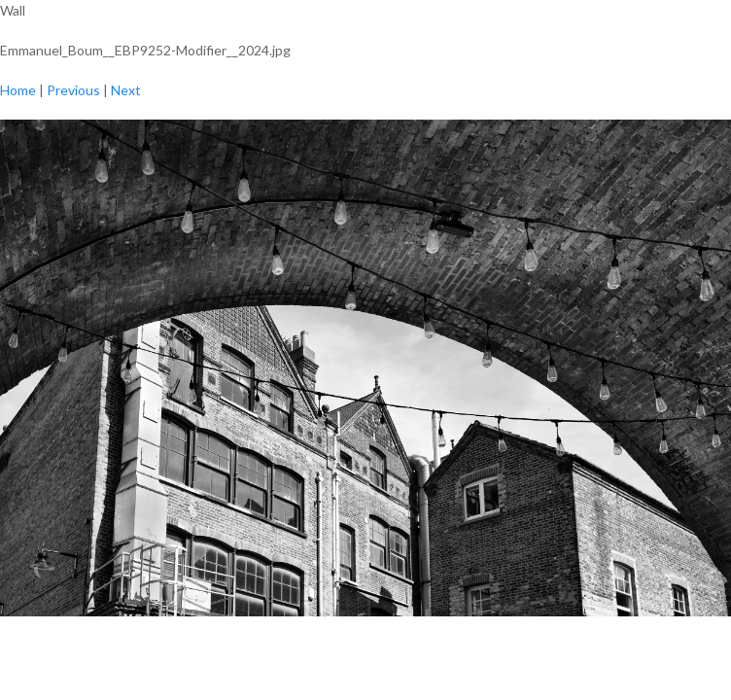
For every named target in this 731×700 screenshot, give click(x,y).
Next (126, 90)
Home (18, 90)
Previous (73, 90)
